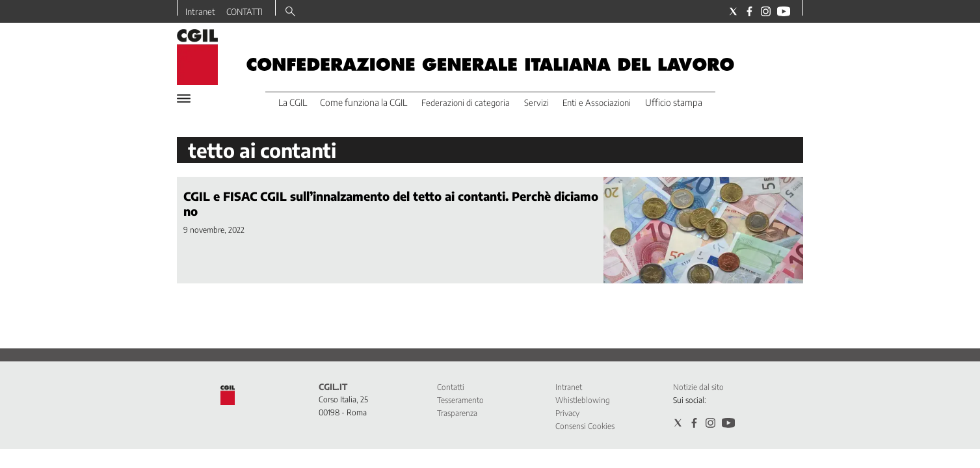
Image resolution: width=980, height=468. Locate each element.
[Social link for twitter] (733, 11)
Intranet (200, 12)
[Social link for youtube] (784, 11)
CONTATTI (245, 12)
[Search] (290, 12)
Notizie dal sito (698, 387)
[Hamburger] (184, 98)
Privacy (567, 413)
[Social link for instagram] (766, 11)
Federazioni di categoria (466, 103)
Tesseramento (460, 400)
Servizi (536, 103)
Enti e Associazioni (597, 103)
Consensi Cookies (585, 426)
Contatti (451, 387)
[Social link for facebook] (749, 11)
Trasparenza (457, 413)
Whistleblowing (583, 400)
